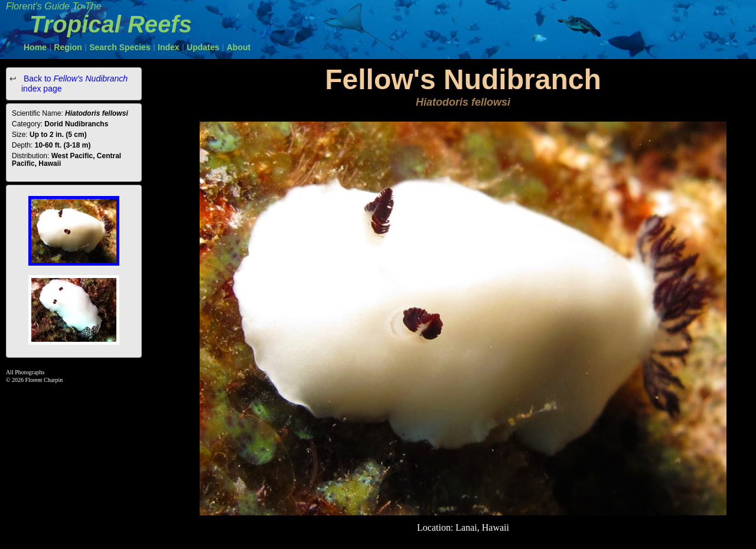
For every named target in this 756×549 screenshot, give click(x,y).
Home (35, 47)
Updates (203, 47)
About (239, 47)
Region (68, 47)
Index (169, 47)
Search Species (120, 47)
